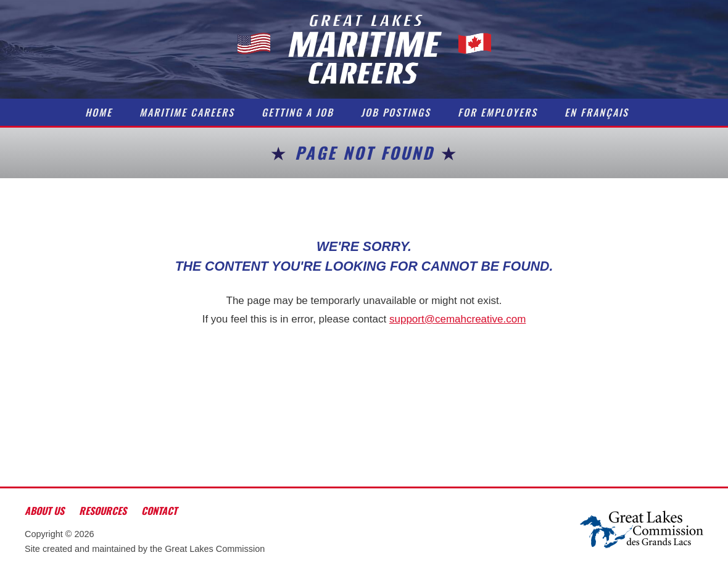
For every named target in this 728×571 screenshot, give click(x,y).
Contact (159, 511)
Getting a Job (298, 112)
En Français (597, 112)
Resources (103, 511)
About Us (44, 511)
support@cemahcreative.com (457, 319)
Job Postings (396, 112)
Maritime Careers (187, 112)
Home (99, 112)
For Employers (498, 112)
